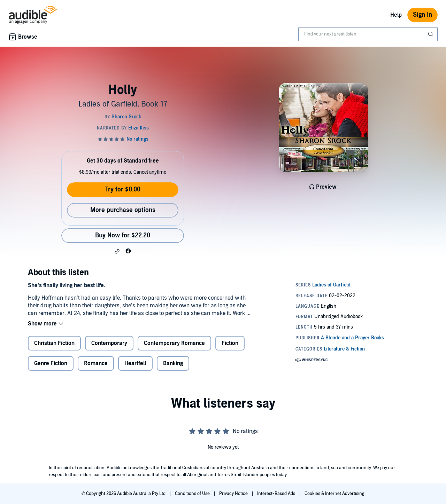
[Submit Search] (431, 34)
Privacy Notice (234, 494)
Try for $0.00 (123, 190)
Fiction (230, 343)
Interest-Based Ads (277, 494)
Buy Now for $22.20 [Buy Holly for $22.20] (123, 235)
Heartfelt (135, 363)
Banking (173, 363)
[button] (117, 251)
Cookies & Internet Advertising (334, 494)
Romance (96, 363)
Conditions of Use (193, 494)
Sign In (422, 15)
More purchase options (123, 210)
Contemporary (109, 343)
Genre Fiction (51, 363)
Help (396, 15)
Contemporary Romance (174, 343)
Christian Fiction (54, 343)
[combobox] (368, 34)
